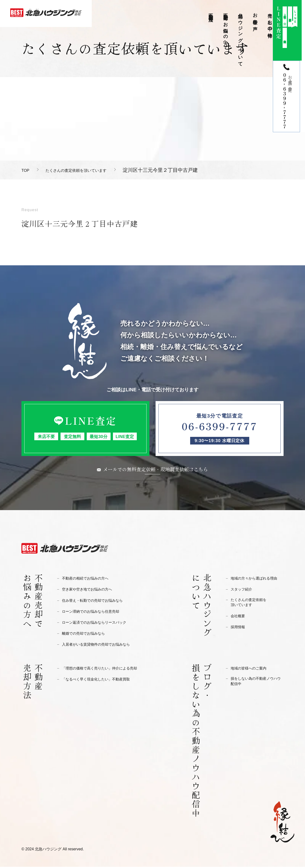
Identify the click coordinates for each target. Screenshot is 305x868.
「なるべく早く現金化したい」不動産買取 (100, 680)
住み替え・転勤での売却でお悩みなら (96, 602)
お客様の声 (255, 17)
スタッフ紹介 (243, 590)
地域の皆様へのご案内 (251, 669)
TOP (27, 170)
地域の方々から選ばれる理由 (257, 579)
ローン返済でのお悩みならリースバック (98, 624)
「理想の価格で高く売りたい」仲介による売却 (104, 669)
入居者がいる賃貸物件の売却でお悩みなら (100, 646)
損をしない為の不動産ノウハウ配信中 (257, 683)
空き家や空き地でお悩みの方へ (90, 590)
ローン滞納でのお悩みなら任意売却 (94, 613)
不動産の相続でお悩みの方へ (88, 579)
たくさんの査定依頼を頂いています (89, 170)
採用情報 (239, 630)
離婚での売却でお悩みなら (86, 635)
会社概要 (239, 619)
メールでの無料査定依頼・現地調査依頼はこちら (156, 470)
